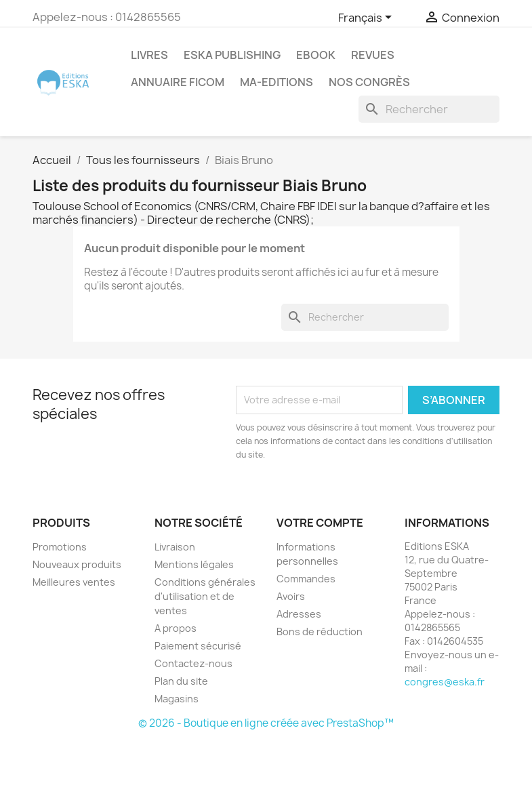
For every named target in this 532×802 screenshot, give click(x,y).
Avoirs (291, 596)
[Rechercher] (429, 109)
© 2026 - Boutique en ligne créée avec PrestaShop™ (266, 723)
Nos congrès (369, 82)
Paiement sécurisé (198, 646)
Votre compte (320, 523)
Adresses (299, 614)
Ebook (316, 55)
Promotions (60, 547)
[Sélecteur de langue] (367, 18)
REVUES (373, 55)
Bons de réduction (320, 631)
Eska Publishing (232, 55)
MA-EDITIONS (277, 82)
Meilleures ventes (74, 582)
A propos (176, 628)
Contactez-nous (193, 663)
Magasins (177, 699)
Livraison (175, 547)
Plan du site (181, 681)
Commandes (306, 579)
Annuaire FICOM (178, 82)
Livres (149, 55)
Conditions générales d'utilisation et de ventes (205, 596)
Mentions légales (194, 564)
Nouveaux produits (77, 564)
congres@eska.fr (445, 682)
